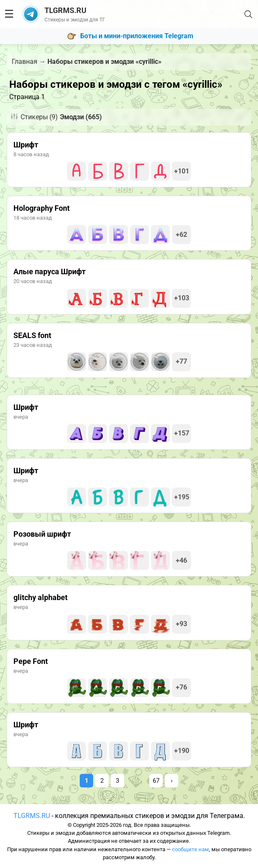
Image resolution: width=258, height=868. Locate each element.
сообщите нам (190, 849)
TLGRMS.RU (32, 816)
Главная (25, 62)
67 (156, 781)
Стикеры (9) (39, 117)
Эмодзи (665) (81, 117)
